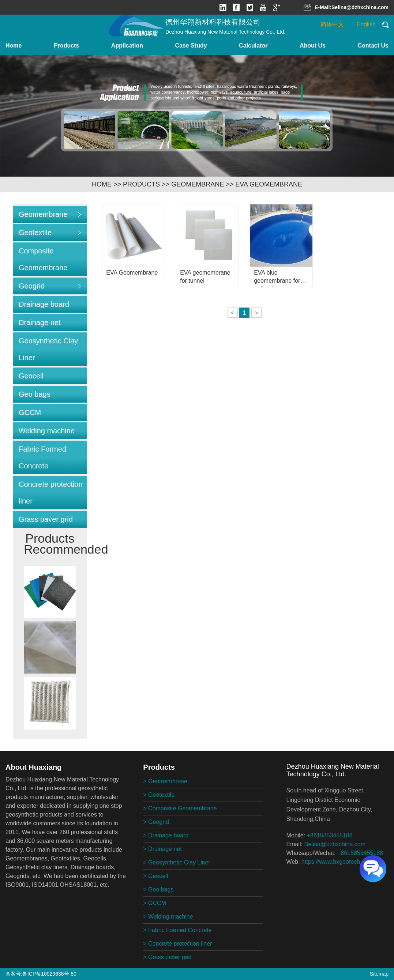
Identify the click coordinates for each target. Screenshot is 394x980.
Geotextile (35, 233)
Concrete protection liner (51, 493)
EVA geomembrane (269, 184)
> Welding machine (168, 917)
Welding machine (47, 431)
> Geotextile (159, 795)
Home (14, 46)
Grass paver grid (46, 519)
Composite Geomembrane (43, 259)
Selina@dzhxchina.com (360, 7)
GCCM (30, 412)
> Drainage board (166, 835)
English (366, 24)
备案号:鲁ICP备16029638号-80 (41, 974)
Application (127, 46)
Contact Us (373, 46)
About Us (313, 46)
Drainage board (44, 304)
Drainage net (40, 323)
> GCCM (155, 903)
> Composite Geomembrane (180, 808)
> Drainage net (162, 849)
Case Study (191, 46)
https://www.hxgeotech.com (337, 862)
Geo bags (35, 394)
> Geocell (155, 876)
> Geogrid (156, 822)
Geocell (31, 376)
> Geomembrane (165, 781)
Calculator (253, 46)
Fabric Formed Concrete (42, 457)
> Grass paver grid (167, 957)
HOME (102, 184)
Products (66, 46)
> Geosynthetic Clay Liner (177, 862)
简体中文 (332, 24)
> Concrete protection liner (177, 944)
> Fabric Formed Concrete (177, 930)
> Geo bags (158, 889)
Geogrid (32, 286)
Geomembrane (198, 184)
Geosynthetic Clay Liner (48, 349)
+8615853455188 (330, 835)
